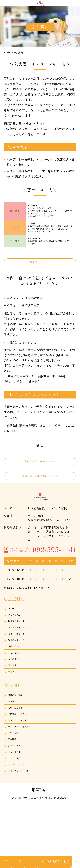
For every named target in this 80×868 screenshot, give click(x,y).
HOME (12, 619)
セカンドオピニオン (20, 651)
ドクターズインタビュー (23, 643)
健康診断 (14, 733)
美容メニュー (16, 789)
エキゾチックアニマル (22, 822)
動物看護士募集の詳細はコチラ (40, 482)
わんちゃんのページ (20, 806)
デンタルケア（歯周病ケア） (25, 765)
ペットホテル (16, 798)
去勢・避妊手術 (17, 741)
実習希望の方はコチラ (40, 263)
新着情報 (14, 692)
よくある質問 (16, 684)
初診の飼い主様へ (19, 725)
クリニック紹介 (18, 627)
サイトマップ (16, 700)
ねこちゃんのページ (20, 814)
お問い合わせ (16, 668)
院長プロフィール (19, 635)
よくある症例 (16, 676)
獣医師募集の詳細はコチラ (40, 464)
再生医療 (14, 781)
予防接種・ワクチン (20, 749)
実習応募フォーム (19, 659)
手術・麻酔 (15, 773)
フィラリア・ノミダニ (22, 757)
